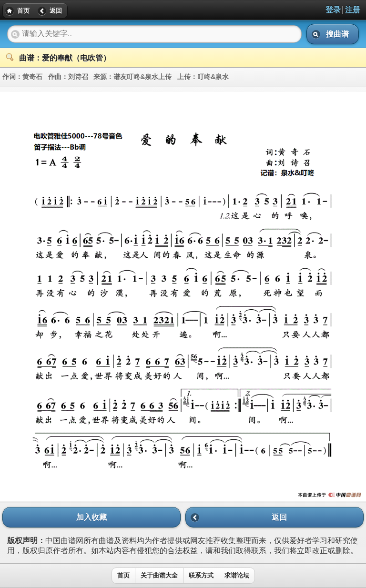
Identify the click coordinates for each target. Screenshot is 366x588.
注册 (353, 10)
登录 (333, 10)
